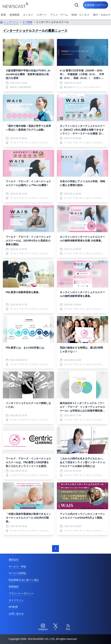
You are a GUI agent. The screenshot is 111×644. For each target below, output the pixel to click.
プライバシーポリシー (21, 593)
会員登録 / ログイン (96, 5)
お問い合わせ (16, 614)
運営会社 (14, 560)
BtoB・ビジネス (80, 15)
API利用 (13, 607)
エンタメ (28, 15)
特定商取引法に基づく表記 (24, 580)
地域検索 (14, 15)
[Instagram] (43, 627)
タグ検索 (27, 22)
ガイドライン (16, 600)
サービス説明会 (17, 573)
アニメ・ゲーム (59, 15)
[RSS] (68, 627)
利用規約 (14, 587)
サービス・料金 (17, 567)
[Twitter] (55, 627)
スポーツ (42, 15)
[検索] (77, 5)
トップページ (9, 22)
